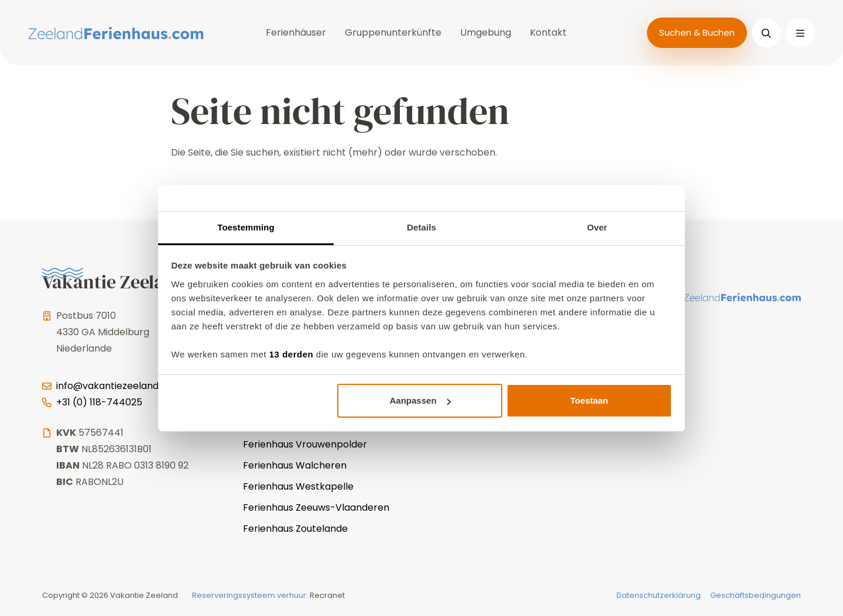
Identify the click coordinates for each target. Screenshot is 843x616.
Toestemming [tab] (246, 227)
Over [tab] (597, 227)
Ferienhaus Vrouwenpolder (305, 444)
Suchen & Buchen (697, 32)
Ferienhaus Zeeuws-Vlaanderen (316, 507)
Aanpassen (420, 400)
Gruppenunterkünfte (393, 32)
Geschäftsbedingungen (755, 595)
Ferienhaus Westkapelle (298, 486)
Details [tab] (421, 227)
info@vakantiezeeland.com (119, 386)
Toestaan (589, 400)
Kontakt (548, 32)
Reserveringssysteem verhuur (249, 595)
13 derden (291, 354)
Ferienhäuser (296, 32)
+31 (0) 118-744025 (99, 402)
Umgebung (486, 32)
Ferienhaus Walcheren (295, 465)
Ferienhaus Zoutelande (295, 529)
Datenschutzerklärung (659, 595)
